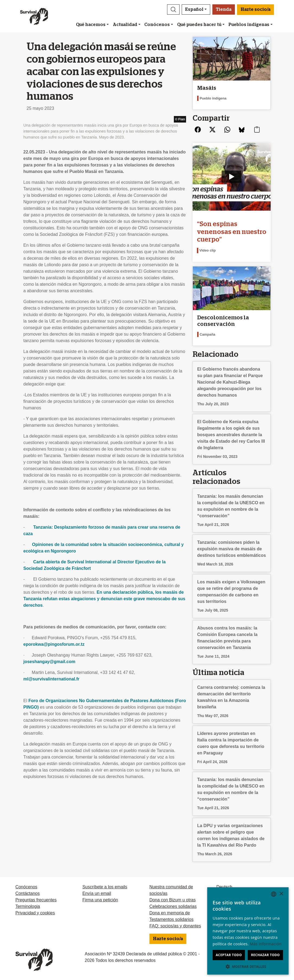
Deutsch (224, 887)
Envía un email (97, 893)
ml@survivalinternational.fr (51, 679)
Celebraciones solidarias (173, 906)
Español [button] (194, 9)
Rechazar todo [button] (265, 955)
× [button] (281, 894)
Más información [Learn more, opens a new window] (266, 944)
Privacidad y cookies (35, 913)
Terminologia (28, 906)
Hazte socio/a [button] (255, 9)
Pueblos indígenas (249, 25)
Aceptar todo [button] (229, 955)
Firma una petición (100, 900)
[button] (173, 9)
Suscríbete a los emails (105, 887)
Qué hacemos (91, 25)
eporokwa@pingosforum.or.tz (54, 644)
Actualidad (125, 25)
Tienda (224, 9)
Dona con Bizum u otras (173, 900)
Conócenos (157, 25)
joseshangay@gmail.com (49, 662)
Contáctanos (28, 893)
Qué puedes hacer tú (199, 25)
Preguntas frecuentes (36, 900)
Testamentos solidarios (172, 919)
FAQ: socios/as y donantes (175, 926)
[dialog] (248, 931)
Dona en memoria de (170, 913)
